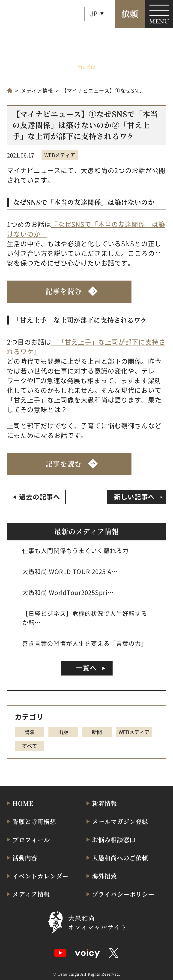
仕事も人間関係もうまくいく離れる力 (75, 550)
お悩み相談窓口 (114, 839)
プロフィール (31, 839)
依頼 (130, 13)
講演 (30, 732)
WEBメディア (60, 155)
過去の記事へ (40, 497)
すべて (30, 745)
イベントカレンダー (40, 876)
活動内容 (25, 858)
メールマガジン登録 (120, 821)
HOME (23, 803)
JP (94, 14)
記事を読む (64, 291)
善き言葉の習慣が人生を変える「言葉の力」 (85, 643)
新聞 (97, 732)
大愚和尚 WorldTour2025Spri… (68, 592)
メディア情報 (37, 90)
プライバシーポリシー (123, 894)
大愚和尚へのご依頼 (120, 858)
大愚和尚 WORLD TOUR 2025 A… (70, 571)
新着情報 (104, 803)
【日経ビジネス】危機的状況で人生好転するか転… (85, 618)
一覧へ (86, 668)
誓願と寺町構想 (34, 821)
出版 (63, 732)
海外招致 (104, 876)
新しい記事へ (134, 497)
